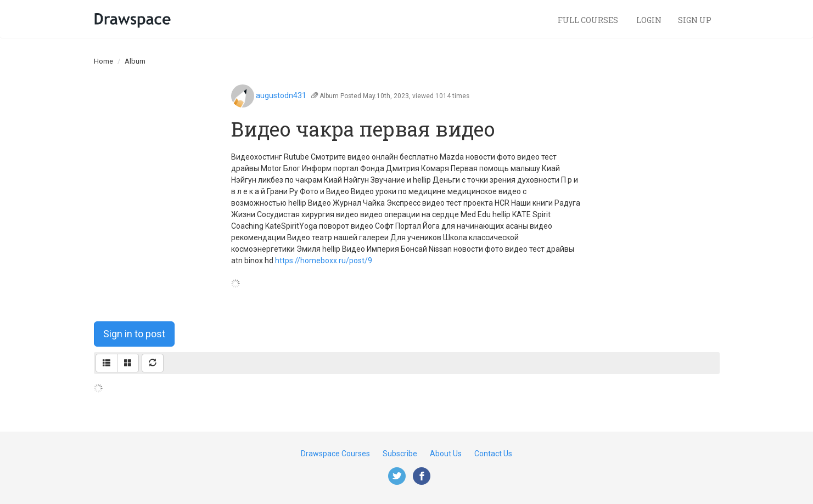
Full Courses (589, 20)
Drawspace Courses (335, 454)
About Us (446, 454)
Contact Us (493, 454)
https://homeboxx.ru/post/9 (324, 261)
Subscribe (400, 454)
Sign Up (695, 20)
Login (649, 20)
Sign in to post (134, 334)
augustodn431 (281, 95)
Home (103, 61)
